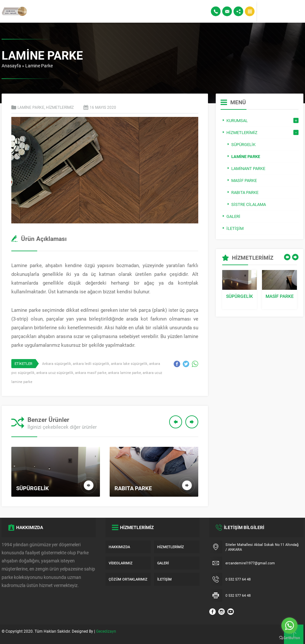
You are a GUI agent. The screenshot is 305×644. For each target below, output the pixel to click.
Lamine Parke (39, 66)
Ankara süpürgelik (57, 363)
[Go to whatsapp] (289, 626)
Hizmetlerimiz (60, 107)
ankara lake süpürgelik (129, 363)
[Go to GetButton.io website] (289, 638)
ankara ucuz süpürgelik (55, 373)
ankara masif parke (91, 373)
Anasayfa (11, 66)
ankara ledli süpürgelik (91, 363)
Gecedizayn (106, 631)
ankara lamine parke (125, 373)
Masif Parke (280, 296)
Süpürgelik (240, 296)
